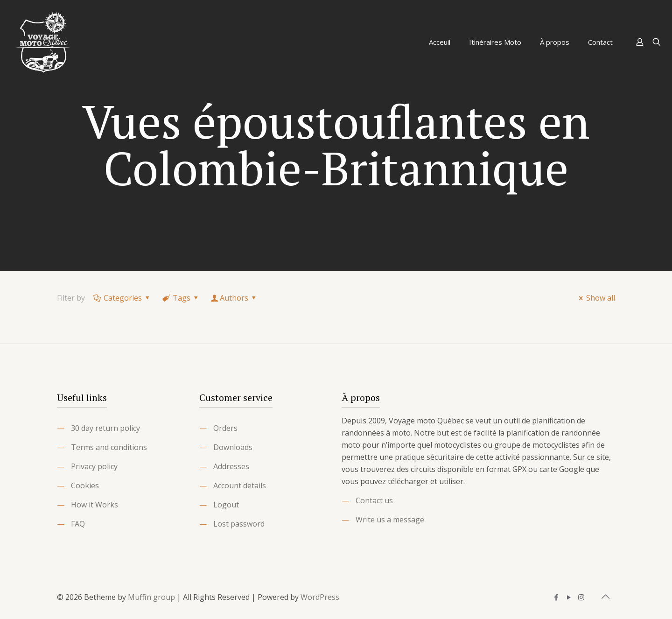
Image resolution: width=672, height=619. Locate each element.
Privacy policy (94, 466)
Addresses (231, 466)
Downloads (233, 447)
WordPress (320, 597)
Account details (240, 485)
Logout (226, 505)
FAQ (78, 524)
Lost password (239, 524)
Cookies (85, 485)
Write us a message (390, 520)
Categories (122, 298)
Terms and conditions (109, 447)
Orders (225, 428)
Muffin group (151, 597)
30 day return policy (105, 428)
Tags (181, 298)
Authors (234, 298)
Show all (595, 298)
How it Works (94, 505)
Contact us (374, 500)
